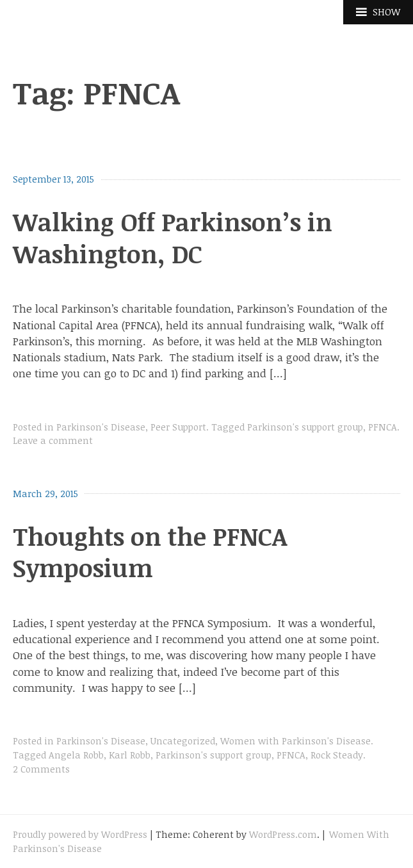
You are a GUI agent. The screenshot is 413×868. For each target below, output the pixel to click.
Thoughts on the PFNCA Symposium (150, 552)
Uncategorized (183, 741)
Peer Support (178, 427)
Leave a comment (53, 440)
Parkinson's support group (305, 427)
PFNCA (383, 427)
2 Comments (41, 769)
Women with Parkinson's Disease (296, 741)
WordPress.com (283, 834)
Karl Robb (130, 755)
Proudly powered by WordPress (80, 834)
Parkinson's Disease (101, 427)
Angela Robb (76, 755)
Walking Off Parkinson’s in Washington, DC (173, 237)
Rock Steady (337, 755)
